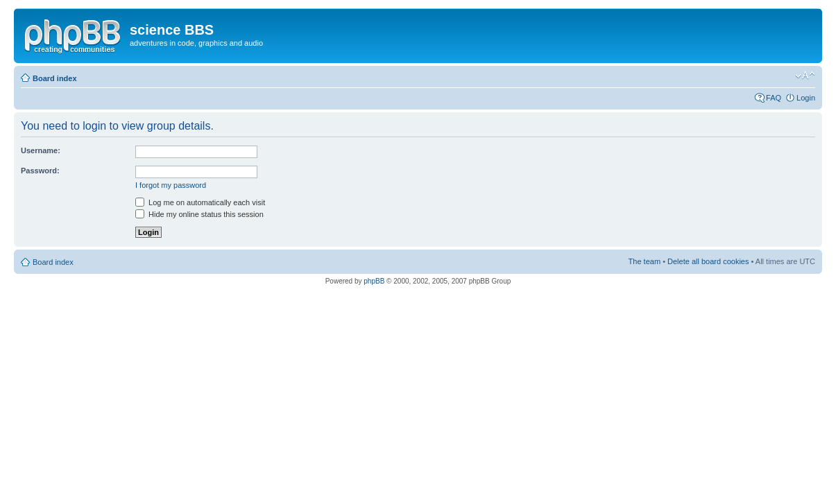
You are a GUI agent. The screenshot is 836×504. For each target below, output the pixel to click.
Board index (55, 78)
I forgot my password (171, 185)
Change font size (805, 76)
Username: (41, 150)
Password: (40, 171)
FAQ (774, 98)
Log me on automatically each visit (200, 202)
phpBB (374, 281)
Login (806, 98)
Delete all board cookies (708, 261)
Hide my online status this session (199, 214)
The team (645, 261)
